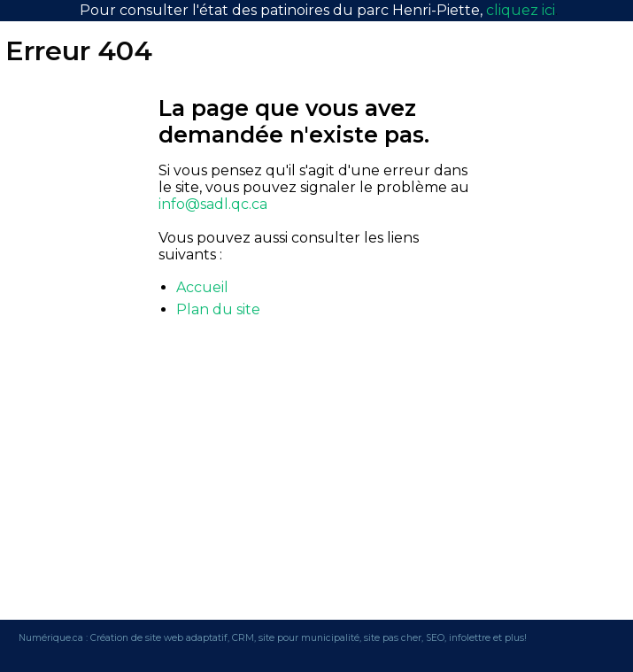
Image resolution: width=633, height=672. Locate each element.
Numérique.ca (51, 638)
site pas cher (393, 638)
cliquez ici (521, 10)
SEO (435, 638)
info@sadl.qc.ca (213, 204)
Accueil (202, 287)
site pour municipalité (309, 638)
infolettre (470, 638)
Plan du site (218, 309)
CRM (243, 638)
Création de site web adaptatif (159, 638)
